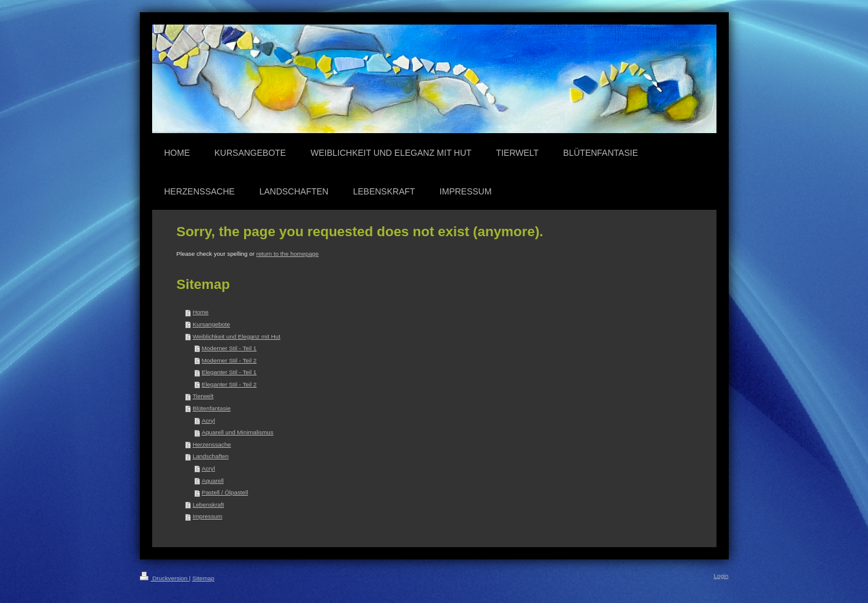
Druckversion (165, 578)
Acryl (209, 421)
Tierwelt (203, 396)
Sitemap (203, 578)
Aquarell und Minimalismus (238, 432)
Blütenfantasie (212, 408)
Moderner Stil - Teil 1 (229, 348)
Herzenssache (212, 444)
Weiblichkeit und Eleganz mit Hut (236, 336)
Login (721, 576)
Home (201, 312)
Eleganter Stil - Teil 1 (229, 372)
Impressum (207, 516)
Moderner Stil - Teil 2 (229, 360)
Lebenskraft (208, 505)
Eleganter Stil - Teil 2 (229, 384)
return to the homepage (288, 254)
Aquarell (213, 481)
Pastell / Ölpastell (225, 492)
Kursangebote (211, 324)
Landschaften (211, 456)
